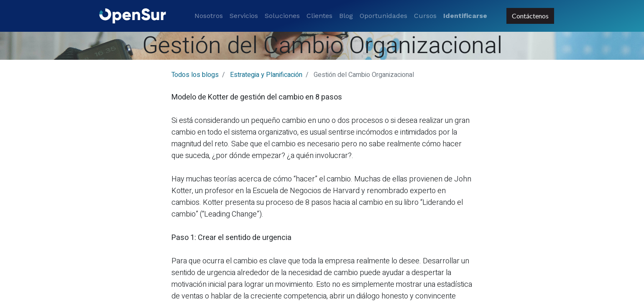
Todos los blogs (195, 75)
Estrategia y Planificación (266, 75)
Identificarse (465, 16)
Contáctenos (530, 16)
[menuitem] (209, 16)
